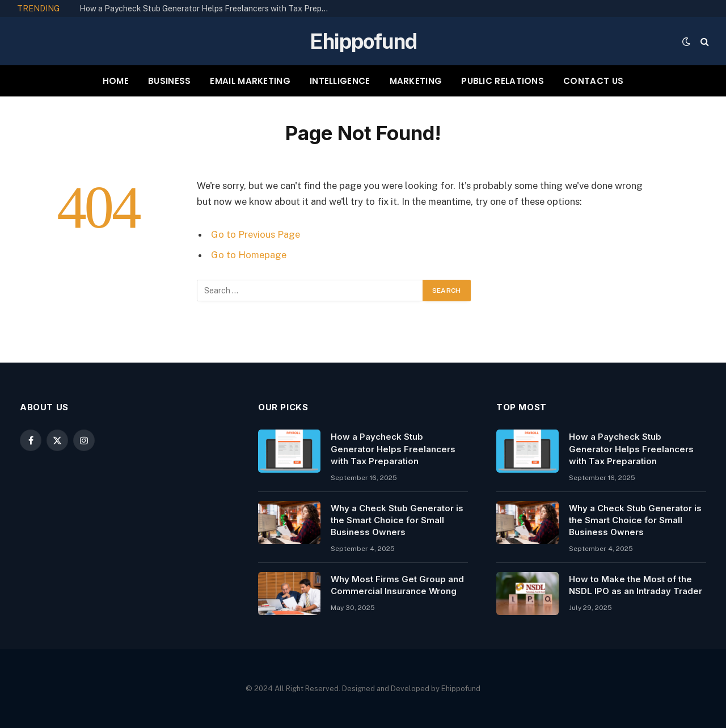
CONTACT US (593, 81)
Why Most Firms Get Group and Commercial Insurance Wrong (397, 585)
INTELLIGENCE (340, 81)
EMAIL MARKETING (250, 81)
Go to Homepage (249, 255)
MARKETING (416, 81)
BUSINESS (169, 81)
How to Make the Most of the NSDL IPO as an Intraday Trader (636, 585)
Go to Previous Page (256, 234)
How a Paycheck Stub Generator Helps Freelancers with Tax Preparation (207, 9)
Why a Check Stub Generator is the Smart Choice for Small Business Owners (397, 520)
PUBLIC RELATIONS (503, 81)
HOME (116, 81)
